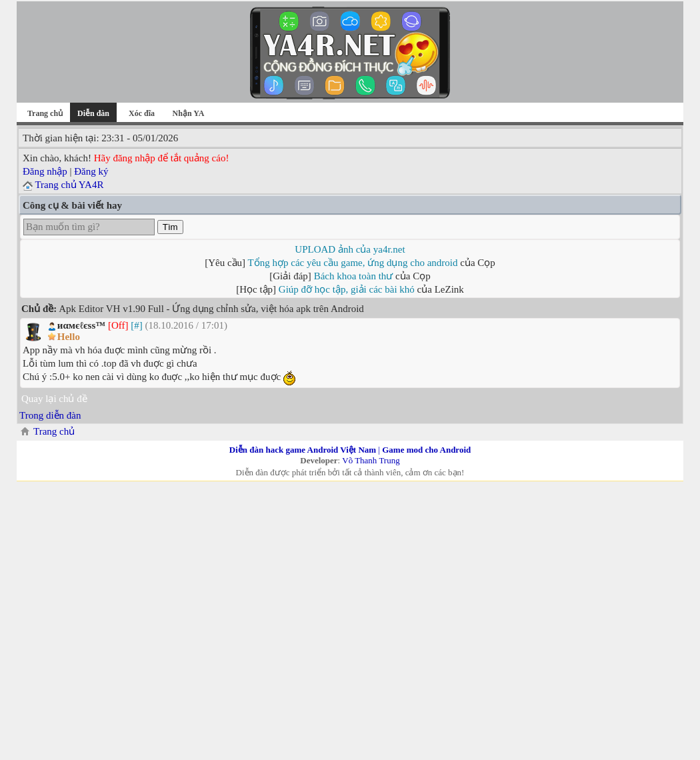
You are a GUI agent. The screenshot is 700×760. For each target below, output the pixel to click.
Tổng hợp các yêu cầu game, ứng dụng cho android (353, 263)
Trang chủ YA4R (69, 185)
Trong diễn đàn (50, 415)
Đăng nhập (45, 171)
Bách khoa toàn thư (354, 276)
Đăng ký (91, 171)
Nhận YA (189, 113)
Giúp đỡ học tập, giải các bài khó (347, 289)
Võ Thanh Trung (371, 460)
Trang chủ (45, 113)
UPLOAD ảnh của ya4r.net (350, 249)
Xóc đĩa (142, 113)
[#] (137, 325)
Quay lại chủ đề (54, 399)
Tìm (170, 227)
